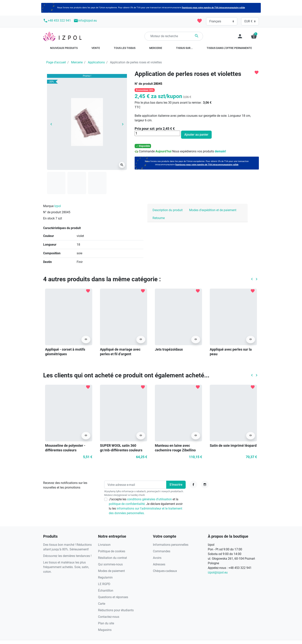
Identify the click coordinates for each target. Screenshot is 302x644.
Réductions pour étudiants (116, 610)
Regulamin (105, 577)
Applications (96, 62)
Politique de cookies (112, 551)
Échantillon (106, 591)
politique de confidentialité (127, 504)
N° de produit (144, 84)
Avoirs (157, 558)
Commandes (162, 551)
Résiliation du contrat (112, 558)
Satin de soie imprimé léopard (233, 445)
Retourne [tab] (159, 218)
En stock (49, 218)
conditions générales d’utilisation (150, 499)
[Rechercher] (174, 36)
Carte (102, 604)
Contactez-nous (109, 617)
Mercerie (77, 62)
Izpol (58, 206)
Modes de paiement (111, 571)
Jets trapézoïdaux (169, 349)
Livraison (104, 545)
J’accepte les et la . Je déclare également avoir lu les (146, 506)
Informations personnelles (171, 545)
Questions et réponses (113, 597)
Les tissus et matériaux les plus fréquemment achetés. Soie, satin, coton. (66, 567)
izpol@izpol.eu (218, 572)
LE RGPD (104, 584)
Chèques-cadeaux (165, 571)
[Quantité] (157, 133)
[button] (254, 36)
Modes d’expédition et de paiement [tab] (213, 210)
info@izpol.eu (85, 21)
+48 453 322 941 (57, 21)
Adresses (159, 564)
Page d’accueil (56, 62)
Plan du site (106, 623)
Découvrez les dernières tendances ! (67, 556)
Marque (48, 206)
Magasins (105, 630)
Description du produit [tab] (168, 210)
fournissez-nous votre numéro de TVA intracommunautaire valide (213, 8)
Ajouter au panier (196, 135)
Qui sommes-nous (110, 564)
